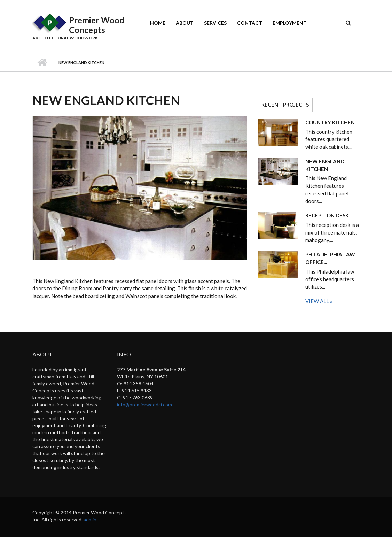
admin (90, 519)
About (185, 23)
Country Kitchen (330, 122)
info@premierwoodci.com (144, 404)
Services (215, 23)
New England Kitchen (325, 165)
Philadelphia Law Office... (330, 258)
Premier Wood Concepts (97, 25)
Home (158, 23)
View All (318, 301)
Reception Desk (327, 215)
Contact (250, 23)
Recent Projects (287, 104)
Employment (290, 23)
